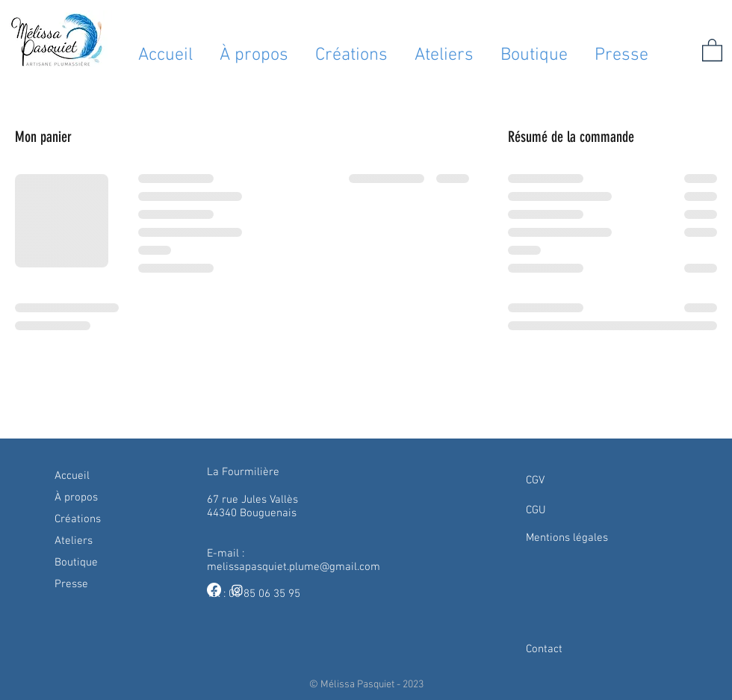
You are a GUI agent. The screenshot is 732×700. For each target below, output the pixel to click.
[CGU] (589, 510)
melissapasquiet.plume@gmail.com (294, 567)
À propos (76, 498)
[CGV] (589, 480)
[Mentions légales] (589, 538)
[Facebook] (214, 590)
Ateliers (74, 541)
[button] (712, 49)
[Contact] (589, 649)
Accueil (72, 476)
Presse (71, 584)
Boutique (76, 563)
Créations (78, 519)
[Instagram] (237, 590)
